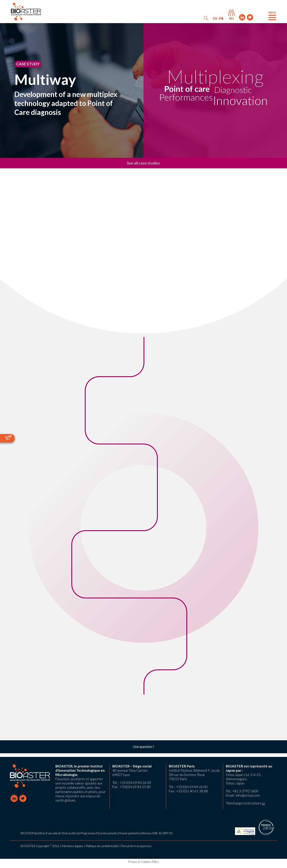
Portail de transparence (136, 846)
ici (264, 803)
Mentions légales (73, 846)
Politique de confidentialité (102, 846)
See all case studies (143, 163)
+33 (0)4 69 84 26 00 (135, 782)
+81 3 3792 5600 (245, 791)
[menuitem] (215, 19)
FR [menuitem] (221, 19)
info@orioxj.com (248, 795)
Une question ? (144, 747)
